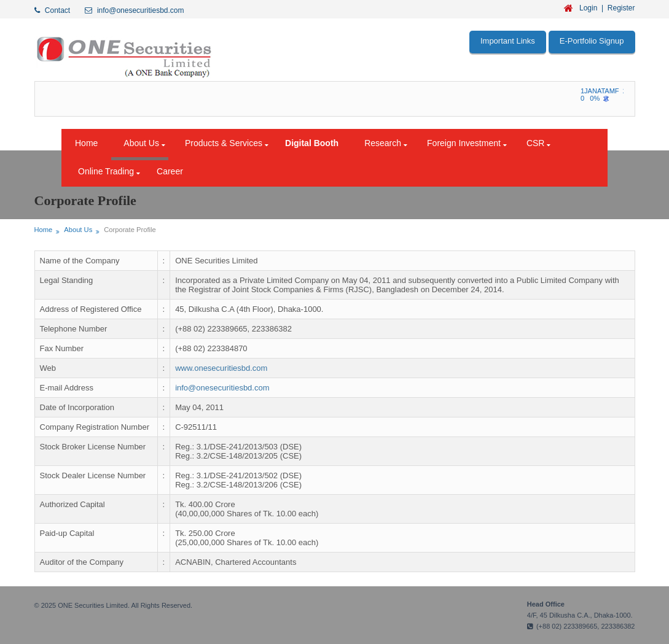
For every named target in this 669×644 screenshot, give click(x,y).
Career (170, 171)
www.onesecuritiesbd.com (221, 368)
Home (86, 143)
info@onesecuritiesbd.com (222, 388)
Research (383, 143)
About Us (141, 143)
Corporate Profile (130, 230)
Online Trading (106, 171)
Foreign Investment (464, 143)
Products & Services (224, 143)
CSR (536, 143)
